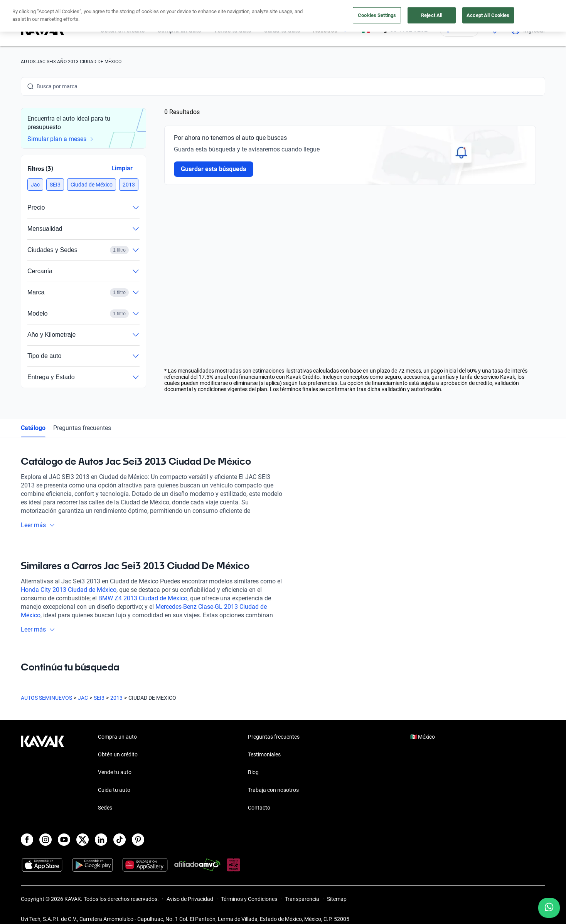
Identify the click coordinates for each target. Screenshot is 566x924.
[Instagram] (45, 840)
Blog (253, 772)
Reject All (432, 15)
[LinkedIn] (101, 840)
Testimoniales (264, 754)
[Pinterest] (138, 840)
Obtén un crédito (118, 754)
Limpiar (122, 168)
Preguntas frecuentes (82, 428)
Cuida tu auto (114, 790)
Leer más (38, 525)
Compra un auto (117, 737)
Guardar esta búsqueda (214, 169)
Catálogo (33, 428)
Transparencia (302, 899)
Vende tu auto (115, 772)
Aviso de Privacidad (190, 899)
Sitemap (337, 899)
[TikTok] (120, 840)
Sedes (105, 808)
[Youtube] (64, 840)
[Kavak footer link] (42, 773)
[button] (35, 185)
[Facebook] (27, 840)
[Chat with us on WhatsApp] (549, 908)
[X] (83, 840)
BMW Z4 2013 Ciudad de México (143, 598)
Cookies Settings (377, 15)
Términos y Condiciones (249, 899)
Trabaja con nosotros (273, 790)
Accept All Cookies (488, 15)
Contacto (259, 808)
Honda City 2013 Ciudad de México (69, 590)
